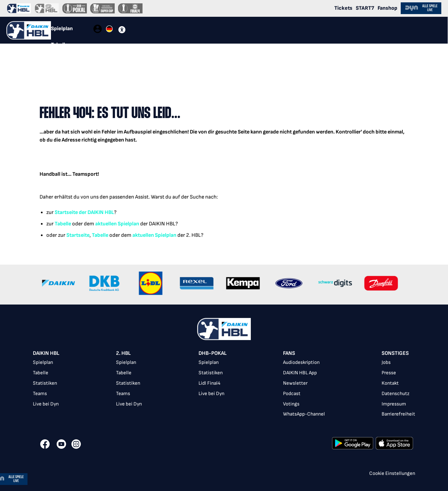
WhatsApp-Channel (304, 414)
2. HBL (123, 353)
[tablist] (72, 30)
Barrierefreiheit (398, 414)
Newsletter (295, 383)
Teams (40, 394)
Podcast (292, 394)
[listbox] (224, 385)
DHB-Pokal (213, 353)
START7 (365, 8)
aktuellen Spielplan (117, 224)
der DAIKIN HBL (96, 212)
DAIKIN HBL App (300, 373)
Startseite (66, 212)
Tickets (343, 8)
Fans (289, 353)
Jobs (386, 362)
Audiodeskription (301, 362)
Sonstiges (395, 353)
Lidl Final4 (209, 383)
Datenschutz (396, 394)
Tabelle (63, 224)
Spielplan (43, 362)
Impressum (394, 404)
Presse (389, 373)
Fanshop (387, 8)
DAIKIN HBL (46, 353)
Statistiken (45, 383)
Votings (291, 404)
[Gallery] (224, 285)
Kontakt (390, 383)
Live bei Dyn (46, 404)
